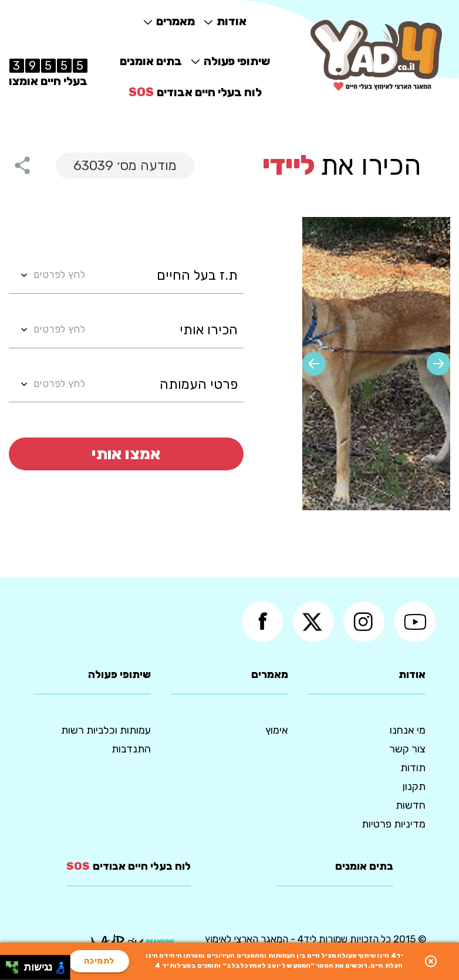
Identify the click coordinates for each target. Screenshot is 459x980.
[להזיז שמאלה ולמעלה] (9, 964)
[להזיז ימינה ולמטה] (16, 971)
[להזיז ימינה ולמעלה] (16, 964)
